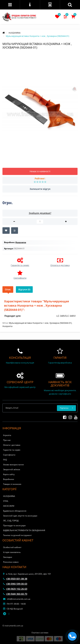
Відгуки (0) (24, 289)
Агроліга (7, 435)
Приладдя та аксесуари (14, 525)
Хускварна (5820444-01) (61, 323)
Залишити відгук (40, 189)
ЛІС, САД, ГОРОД (11, 521)
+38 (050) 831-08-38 (15, 579)
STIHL (6, 501)
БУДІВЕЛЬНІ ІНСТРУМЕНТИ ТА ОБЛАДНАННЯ (24, 530)
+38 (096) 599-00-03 (15, 584)
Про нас (7, 440)
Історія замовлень (12, 552)
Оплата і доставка (12, 445)
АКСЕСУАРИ (9, 506)
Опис (8, 289)
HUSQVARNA (9, 496)
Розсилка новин (11, 562)
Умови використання (13, 465)
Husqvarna (7, 326)
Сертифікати (9, 455)
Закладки (8, 557)
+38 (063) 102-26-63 (15, 589)
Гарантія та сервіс (12, 450)
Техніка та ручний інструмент (17, 535)
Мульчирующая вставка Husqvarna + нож (29, 323)
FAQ (5, 460)
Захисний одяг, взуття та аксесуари (20, 516)
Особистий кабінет (12, 547)
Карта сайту (9, 474)
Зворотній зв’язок (12, 469)
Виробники (9, 479)
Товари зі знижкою (12, 484)
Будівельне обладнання (15, 511)
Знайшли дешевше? (40, 213)
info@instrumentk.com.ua (17, 599)
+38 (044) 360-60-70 (15, 594)
